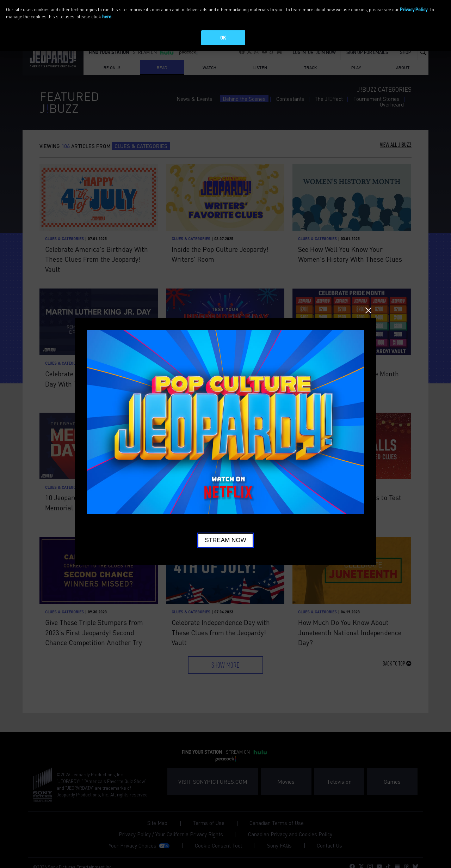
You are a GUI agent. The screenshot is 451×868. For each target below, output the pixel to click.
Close (368, 311)
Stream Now (225, 540)
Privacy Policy (414, 9)
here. (107, 16)
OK (223, 38)
